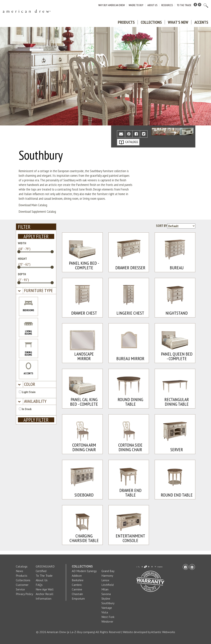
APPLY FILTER (36, 236)
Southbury (108, 603)
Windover (107, 621)
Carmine (77, 589)
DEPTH (22, 274)
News (19, 571)
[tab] (36, 291)
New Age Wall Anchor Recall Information (45, 594)
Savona (106, 594)
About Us (152, 5)
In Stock (25, 409)
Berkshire (78, 580)
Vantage (107, 608)
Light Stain (27, 392)
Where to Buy (136, 5)
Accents (201, 22)
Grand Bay (108, 571)
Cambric (77, 585)
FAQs (39, 585)
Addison (77, 576)
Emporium (78, 598)
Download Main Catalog (33, 205)
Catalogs (22, 566)
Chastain (77, 594)
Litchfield (108, 585)
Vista (105, 612)
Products (126, 22)
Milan (105, 589)
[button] (38, 291)
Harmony (107, 576)
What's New (178, 22)
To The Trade (184, 5)
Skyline (106, 598)
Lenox (105, 580)
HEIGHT (22, 259)
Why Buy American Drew (112, 5)
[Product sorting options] (181, 226)
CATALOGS (129, 142)
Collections (151, 22)
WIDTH (22, 243)
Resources (167, 5)
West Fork (108, 617)
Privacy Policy (24, 594)
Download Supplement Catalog (37, 211)
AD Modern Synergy (84, 571)
